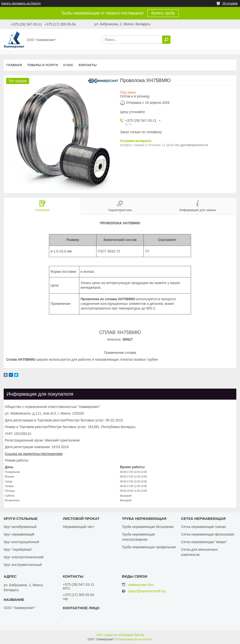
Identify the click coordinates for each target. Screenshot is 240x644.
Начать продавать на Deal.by (21, 3)
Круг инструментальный (23, 565)
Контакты (88, 65)
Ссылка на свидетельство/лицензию (34, 454)
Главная (14, 65)
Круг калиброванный (20, 527)
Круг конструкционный (21, 542)
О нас (68, 65)
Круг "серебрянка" (18, 549)
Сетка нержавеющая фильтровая (208, 534)
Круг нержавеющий (19, 534)
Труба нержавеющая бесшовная (148, 527)
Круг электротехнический (24, 557)
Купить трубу (163, 13)
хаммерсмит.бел (141, 585)
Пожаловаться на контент (135, 639)
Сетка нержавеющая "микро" (204, 542)
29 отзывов (230, 3)
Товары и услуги (42, 65)
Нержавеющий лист (78, 527)
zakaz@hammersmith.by (147, 591)
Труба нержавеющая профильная (149, 547)
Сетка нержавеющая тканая (203, 527)
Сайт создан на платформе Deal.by (120, 635)
